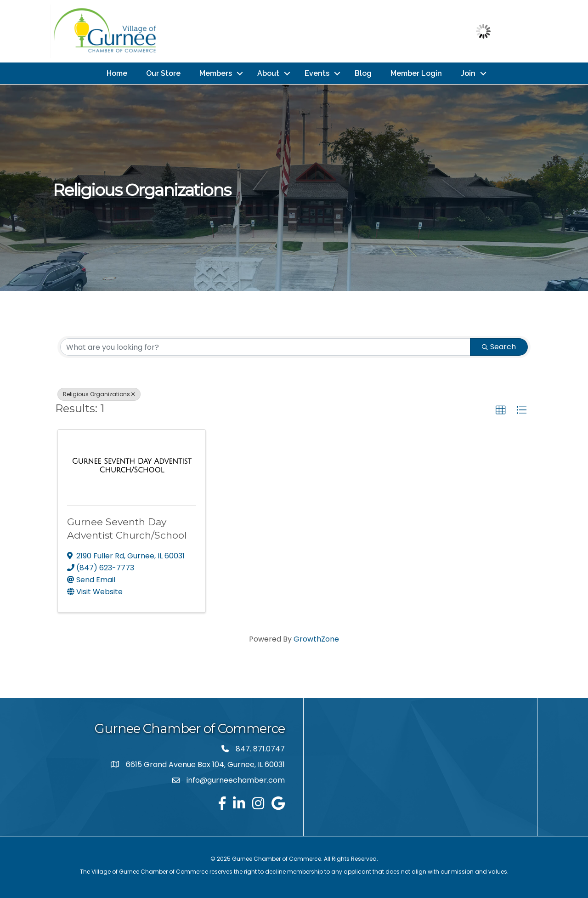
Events (317, 73)
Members (216, 73)
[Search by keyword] (265, 347)
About (268, 73)
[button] (501, 410)
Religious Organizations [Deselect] (99, 394)
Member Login (416, 73)
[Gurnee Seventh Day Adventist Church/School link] (132, 465)
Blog (363, 73)
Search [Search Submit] (499, 346)
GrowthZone (316, 639)
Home (117, 73)
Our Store (163, 73)
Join (468, 73)
